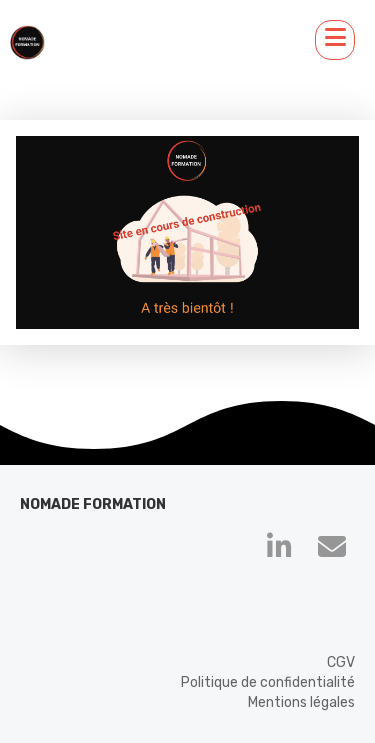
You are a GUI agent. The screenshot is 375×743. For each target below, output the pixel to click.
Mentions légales (301, 702)
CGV (341, 662)
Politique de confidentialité (268, 682)
